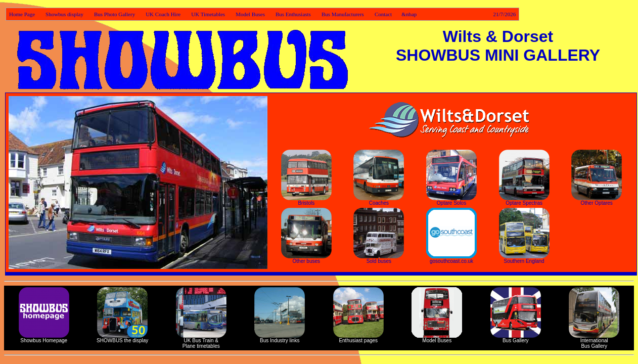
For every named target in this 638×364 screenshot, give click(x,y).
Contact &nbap (445, 14)
